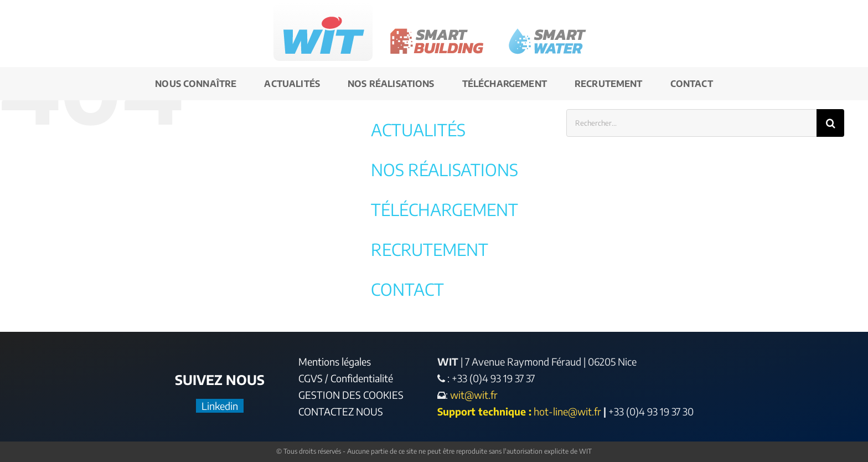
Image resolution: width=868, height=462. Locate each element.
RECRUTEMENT (430, 249)
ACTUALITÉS (418, 130)
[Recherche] (830, 123)
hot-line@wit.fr (567, 411)
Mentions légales (335, 361)
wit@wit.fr (473, 395)
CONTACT (407, 289)
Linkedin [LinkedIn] (220, 406)
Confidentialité (362, 378)
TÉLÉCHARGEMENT (445, 209)
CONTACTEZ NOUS (341, 411)
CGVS (311, 378)
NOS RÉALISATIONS (445, 170)
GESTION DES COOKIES (351, 395)
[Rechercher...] (692, 123)
